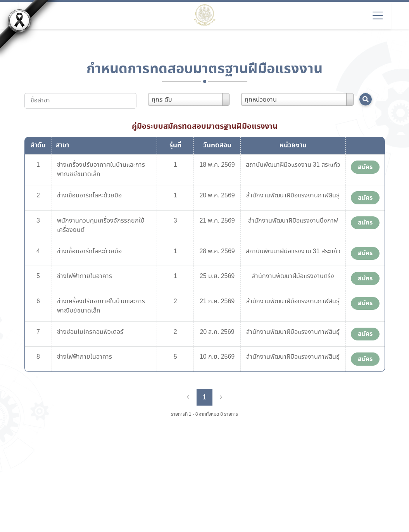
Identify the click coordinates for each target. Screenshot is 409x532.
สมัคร (365, 167)
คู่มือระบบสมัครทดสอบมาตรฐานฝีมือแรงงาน (205, 126)
